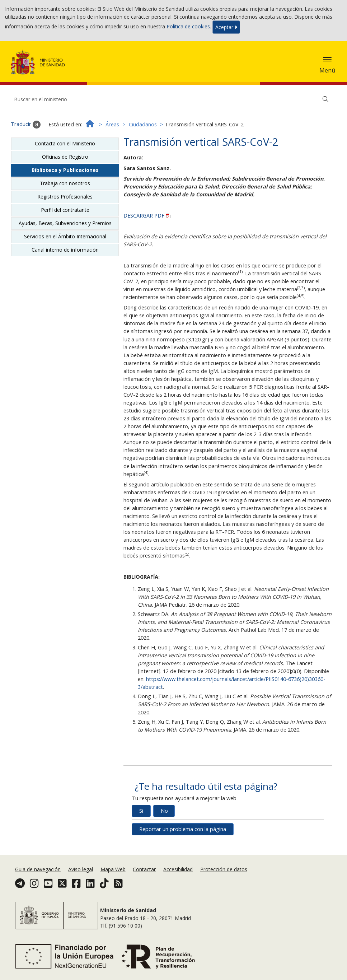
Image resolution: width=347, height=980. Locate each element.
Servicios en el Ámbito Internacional (65, 236)
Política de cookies (188, 26)
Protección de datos (224, 869)
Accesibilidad (178, 869)
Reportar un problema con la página (183, 829)
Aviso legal (81, 869)
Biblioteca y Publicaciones (65, 170)
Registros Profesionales (65, 197)
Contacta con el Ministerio (65, 143)
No (164, 811)
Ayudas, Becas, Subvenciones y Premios (65, 223)
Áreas (112, 124)
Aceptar (226, 27)
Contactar (144, 869)
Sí (141, 811)
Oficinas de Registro (65, 157)
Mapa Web (113, 869)
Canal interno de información (65, 250)
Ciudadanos (143, 124)
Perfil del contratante (65, 210)
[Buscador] (173, 99)
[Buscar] (325, 99)
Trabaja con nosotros (65, 183)
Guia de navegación (38, 869)
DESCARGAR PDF (147, 216)
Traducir (26, 125)
